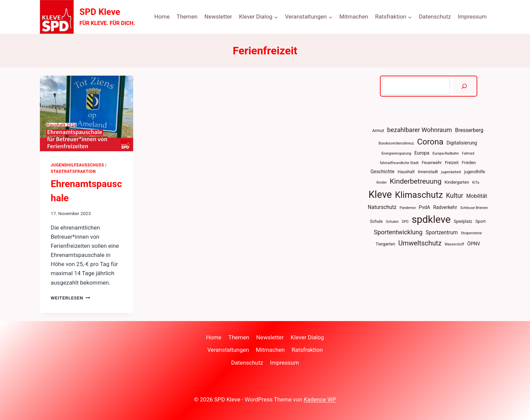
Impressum (472, 17)
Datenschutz (435, 17)
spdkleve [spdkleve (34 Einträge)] (431, 219)
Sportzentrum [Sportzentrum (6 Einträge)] (442, 232)
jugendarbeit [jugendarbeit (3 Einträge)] (451, 172)
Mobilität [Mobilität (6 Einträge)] (477, 196)
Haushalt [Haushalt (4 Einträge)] (406, 172)
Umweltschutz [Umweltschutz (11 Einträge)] (420, 243)
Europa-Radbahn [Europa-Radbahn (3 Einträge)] (445, 153)
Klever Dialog (307, 337)
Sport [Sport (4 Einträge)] (480, 221)
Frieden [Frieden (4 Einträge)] (469, 163)
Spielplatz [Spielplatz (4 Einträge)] (463, 221)
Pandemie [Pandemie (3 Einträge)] (408, 208)
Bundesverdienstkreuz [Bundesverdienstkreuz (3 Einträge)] (396, 143)
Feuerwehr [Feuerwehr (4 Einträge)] (432, 163)
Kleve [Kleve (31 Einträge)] (380, 194)
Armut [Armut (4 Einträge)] (378, 130)
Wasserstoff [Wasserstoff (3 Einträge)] (454, 244)
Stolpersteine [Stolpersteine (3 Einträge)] (471, 233)
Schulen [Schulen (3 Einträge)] (392, 222)
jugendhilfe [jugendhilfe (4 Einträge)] (475, 172)
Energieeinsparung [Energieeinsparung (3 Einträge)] (396, 153)
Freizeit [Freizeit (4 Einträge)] (452, 163)
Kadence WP (320, 399)
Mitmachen (354, 17)
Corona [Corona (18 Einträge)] (430, 142)
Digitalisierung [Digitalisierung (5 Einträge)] (462, 143)
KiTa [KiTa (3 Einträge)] (476, 182)
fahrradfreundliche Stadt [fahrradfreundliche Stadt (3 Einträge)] (399, 163)
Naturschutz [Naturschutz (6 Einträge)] (382, 207)
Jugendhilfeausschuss (77, 165)
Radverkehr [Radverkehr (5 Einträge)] (445, 207)
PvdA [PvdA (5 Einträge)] (424, 207)
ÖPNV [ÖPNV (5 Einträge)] (474, 244)
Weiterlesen (70, 298)
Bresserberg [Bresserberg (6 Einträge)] (469, 130)
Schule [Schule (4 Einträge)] (377, 221)
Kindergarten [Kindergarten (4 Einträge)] (457, 182)
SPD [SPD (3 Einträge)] (405, 222)
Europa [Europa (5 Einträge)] (422, 153)
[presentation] (87, 113)
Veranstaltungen (228, 350)
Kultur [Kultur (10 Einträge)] (454, 196)
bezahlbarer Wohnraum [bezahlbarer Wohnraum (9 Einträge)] (419, 130)
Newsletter (218, 17)
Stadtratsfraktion (73, 172)
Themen (187, 17)
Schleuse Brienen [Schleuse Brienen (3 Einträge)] (474, 208)
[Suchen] (464, 86)
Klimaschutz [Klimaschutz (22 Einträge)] (419, 195)
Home (162, 17)
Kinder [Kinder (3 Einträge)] (382, 182)
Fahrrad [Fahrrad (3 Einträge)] (468, 153)
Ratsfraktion (307, 350)
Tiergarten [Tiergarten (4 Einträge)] (385, 244)
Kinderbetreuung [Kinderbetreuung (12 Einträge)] (416, 181)
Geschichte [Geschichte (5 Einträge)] (382, 172)
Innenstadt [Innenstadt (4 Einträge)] (428, 172)
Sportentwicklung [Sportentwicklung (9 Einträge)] (398, 232)
